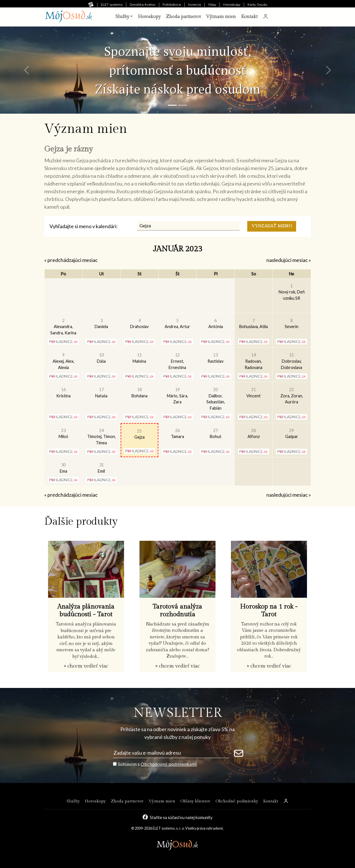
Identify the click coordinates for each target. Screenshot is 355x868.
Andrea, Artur (177, 324)
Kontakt (249, 17)
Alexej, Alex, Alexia (63, 361)
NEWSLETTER (178, 713)
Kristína (63, 393)
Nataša (101, 393)
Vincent (254, 393)
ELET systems (112, 5)
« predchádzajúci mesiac (71, 260)
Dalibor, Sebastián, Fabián (216, 399)
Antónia (216, 324)
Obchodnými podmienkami (169, 764)
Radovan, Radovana (254, 361)
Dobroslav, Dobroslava (292, 361)
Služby (73, 801)
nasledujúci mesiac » (289, 260)
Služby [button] (122, 17)
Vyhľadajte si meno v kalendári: (84, 226)
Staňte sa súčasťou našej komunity (181, 817)
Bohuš (216, 434)
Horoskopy (232, 5)
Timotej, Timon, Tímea (101, 437)
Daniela (101, 324)
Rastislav (216, 358)
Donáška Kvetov (143, 5)
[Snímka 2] (183, 105)
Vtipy (212, 5)
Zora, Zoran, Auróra (292, 396)
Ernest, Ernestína (177, 361)
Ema (63, 468)
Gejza (139, 434)
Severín (292, 324)
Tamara (177, 434)
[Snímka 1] (172, 105)
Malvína (139, 358)
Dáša (101, 358)
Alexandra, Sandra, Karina (63, 327)
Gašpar (292, 434)
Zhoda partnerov (183, 17)
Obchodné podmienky (237, 801)
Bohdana (139, 393)
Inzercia (195, 5)
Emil (101, 468)
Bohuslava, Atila (254, 324)
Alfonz (254, 434)
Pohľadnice (172, 5)
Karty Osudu (257, 5)
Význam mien (221, 17)
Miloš (63, 434)
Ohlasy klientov (195, 801)
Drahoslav (139, 324)
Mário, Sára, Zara (177, 396)
